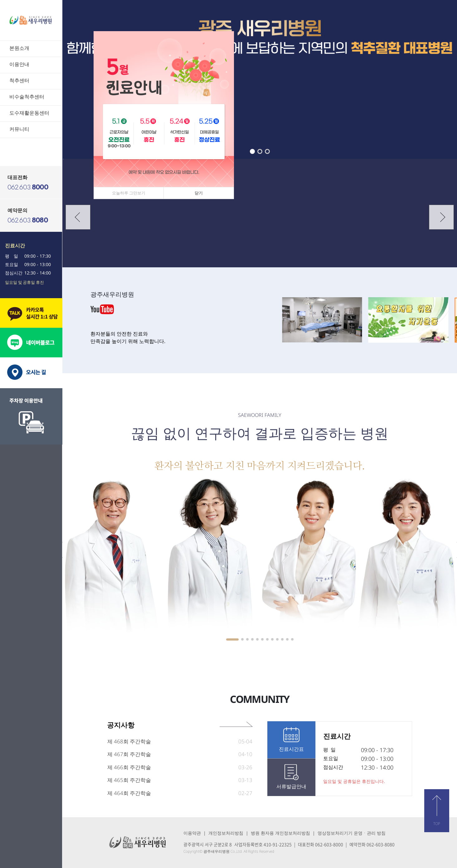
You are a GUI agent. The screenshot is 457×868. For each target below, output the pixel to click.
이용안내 (19, 64)
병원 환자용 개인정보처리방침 (280, 833)
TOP (437, 824)
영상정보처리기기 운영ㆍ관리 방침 (352, 833)
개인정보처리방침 (226, 833)
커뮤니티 (19, 129)
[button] (252, 151)
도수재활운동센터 (29, 113)
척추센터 (19, 80)
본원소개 (19, 48)
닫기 (199, 193)
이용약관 (192, 833)
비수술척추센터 (27, 97)
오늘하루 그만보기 (129, 193)
